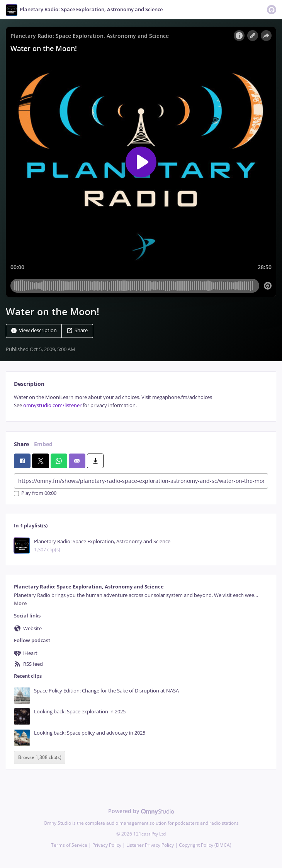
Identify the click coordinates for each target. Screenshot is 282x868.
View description (34, 330)
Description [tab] (29, 384)
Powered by (141, 811)
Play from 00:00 (35, 494)
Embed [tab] (43, 444)
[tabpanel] (141, 402)
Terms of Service (69, 845)
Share (77, 330)
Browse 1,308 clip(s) (40, 757)
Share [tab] (21, 444)
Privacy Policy (107, 845)
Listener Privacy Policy (150, 845)
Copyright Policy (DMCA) (205, 845)
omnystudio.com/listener (52, 405)
